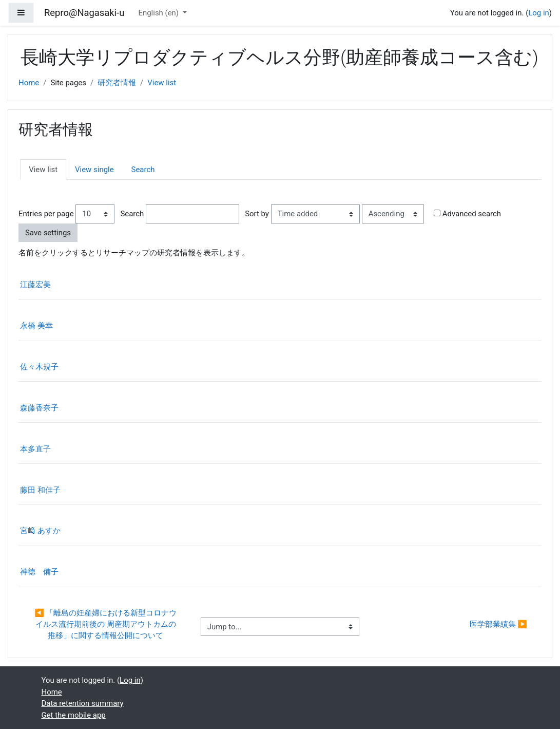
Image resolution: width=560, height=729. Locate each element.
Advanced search (472, 214)
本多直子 (35, 449)
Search (143, 170)
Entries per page (46, 214)
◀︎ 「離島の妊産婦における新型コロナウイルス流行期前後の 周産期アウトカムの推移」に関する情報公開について (105, 624)
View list (162, 83)
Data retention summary (83, 703)
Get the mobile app (74, 715)
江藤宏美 (35, 285)
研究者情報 (117, 83)
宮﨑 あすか (40, 531)
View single (94, 170)
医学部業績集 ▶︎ (498, 624)
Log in (539, 13)
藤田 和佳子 (40, 490)
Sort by (257, 214)
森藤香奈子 (39, 408)
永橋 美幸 (36, 326)
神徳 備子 (39, 572)
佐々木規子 (39, 367)
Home (29, 83)
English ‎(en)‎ (159, 13)
